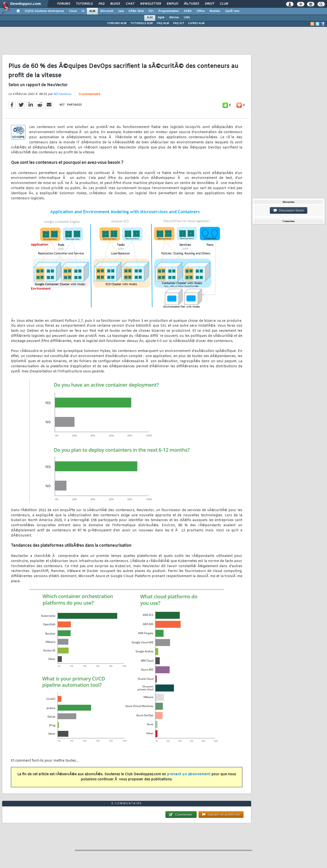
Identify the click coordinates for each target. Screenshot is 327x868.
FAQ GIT (179, 23)
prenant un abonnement (189, 774)
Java (121, 11)
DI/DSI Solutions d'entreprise (44, 11)
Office (201, 11)
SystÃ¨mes (232, 11)
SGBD (188, 11)
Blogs (115, 4)
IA (83, 11)
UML (187, 18)
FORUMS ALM (117, 23)
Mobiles (215, 11)
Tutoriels (84, 4)
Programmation (169, 11)
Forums (64, 4)
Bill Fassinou (62, 94)
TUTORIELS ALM (142, 23)
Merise (174, 18)
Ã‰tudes (191, 4)
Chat (130, 4)
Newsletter (150, 4)
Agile (161, 18)
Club (224, 4)
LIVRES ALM (196, 23)
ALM (92, 11)
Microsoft (107, 11)
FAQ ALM (163, 23)
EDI (151, 11)
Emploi (172, 4)
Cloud (73, 11)
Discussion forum (289, 211)
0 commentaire (90, 94)
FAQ (101, 4)
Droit (209, 4)
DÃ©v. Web (136, 11)
